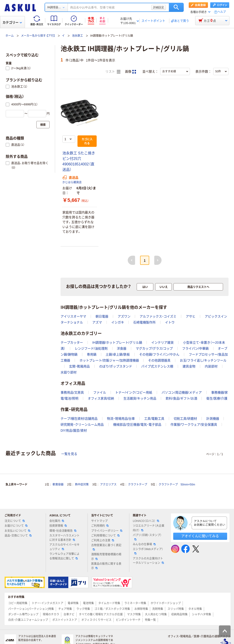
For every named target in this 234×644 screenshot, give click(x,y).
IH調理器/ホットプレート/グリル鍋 (117, 343)
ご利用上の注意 (103, 540)
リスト (113, 72)
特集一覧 (150, 620)
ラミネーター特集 (135, 603)
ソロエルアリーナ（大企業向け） (149, 528)
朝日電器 (102, 316)
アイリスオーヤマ (73, 316)
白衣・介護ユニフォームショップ (28, 620)
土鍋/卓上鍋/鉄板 (118, 354)
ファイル (100, 392)
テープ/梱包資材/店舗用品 (79, 419)
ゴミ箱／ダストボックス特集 (112, 609)
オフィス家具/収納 (101, 398)
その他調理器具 (159, 360)
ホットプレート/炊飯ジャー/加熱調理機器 (109, 360)
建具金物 (189, 366)
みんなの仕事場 (144, 544)
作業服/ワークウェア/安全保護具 (194, 425)
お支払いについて (17, 531)
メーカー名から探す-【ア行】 (38, 36)
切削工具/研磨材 (185, 419)
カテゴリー (12, 22)
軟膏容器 (58, 485)
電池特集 (88, 603)
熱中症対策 (82, 485)
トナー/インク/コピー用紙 (134, 392)
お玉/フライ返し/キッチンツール (203, 360)
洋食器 (122, 348)
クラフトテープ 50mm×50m (177, 485)
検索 (176, 7)
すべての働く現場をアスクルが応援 (101, 614)
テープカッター (72, 343)
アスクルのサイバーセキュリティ (64, 547)
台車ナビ (69, 614)
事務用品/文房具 (72, 392)
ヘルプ (222, 12)
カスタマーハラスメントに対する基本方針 (64, 538)
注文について (15, 521)
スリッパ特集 (176, 609)
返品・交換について (18, 536)
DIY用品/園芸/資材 (74, 430)
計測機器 (213, 419)
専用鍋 (92, 354)
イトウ (170, 322)
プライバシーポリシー (107, 531)
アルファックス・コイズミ (158, 316)
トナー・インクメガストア (48, 603)
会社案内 (57, 521)
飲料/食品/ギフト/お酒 (181, 398)
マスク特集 (134, 614)
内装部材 (211, 366)
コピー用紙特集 (18, 603)
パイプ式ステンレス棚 (157, 366)
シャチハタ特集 (202, 614)
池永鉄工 (77, 36)
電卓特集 (73, 603)
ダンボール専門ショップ (23, 614)
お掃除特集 (141, 609)
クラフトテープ (138, 485)
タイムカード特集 (109, 603)
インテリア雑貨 (162, 343)
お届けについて (16, 526)
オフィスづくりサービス (96, 620)
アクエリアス (108, 485)
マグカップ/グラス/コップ (154, 348)
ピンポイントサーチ (128, 620)
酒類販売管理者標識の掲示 (106, 557)
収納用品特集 (179, 614)
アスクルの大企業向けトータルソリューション (148, 561)
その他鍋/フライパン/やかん (159, 354)
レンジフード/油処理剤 (91, 348)
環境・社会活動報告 (63, 531)
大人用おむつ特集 (156, 614)
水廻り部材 (69, 372)
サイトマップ (99, 521)
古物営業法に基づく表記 (106, 547)
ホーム (10, 36)
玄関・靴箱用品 (79, 366)
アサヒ (191, 316)
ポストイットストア (65, 620)
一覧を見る (69, 454)
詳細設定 (159, 7)
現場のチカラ (51, 614)
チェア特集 (65, 609)
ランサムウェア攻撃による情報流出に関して (64, 556)
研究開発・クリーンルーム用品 (82, 425)
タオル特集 (195, 609)
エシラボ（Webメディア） (148, 551)
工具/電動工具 (154, 419)
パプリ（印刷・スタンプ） (147, 537)
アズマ (97, 322)
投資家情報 (58, 526)
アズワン (124, 316)
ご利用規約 (100, 526)
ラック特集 (83, 609)
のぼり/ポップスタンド (116, 366)
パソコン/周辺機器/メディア (182, 392)
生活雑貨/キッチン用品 (140, 398)
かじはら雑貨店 (72, 182)
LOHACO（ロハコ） (146, 521)
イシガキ (118, 322)
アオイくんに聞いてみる (200, 536)
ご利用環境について (105, 536)
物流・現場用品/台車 (121, 419)
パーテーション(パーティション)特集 (31, 609)
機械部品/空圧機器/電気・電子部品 (137, 425)
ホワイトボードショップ (166, 603)
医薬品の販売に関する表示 (106, 566)
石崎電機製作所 (144, 322)
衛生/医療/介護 (217, 398)
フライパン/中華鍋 (195, 348)
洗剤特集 (158, 609)
